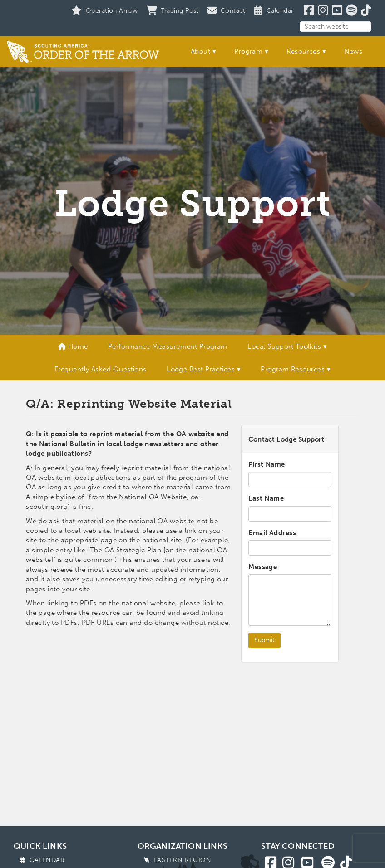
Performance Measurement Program (168, 346)
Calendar (47, 860)
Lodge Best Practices (201, 369)
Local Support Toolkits (284, 346)
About (200, 51)
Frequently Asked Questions (101, 369)
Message (263, 567)
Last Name (266, 498)
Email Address (272, 533)
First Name (267, 464)
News (353, 51)
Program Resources (293, 369)
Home (73, 346)
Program (248, 51)
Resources (303, 51)
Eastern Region (183, 860)
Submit (264, 640)
